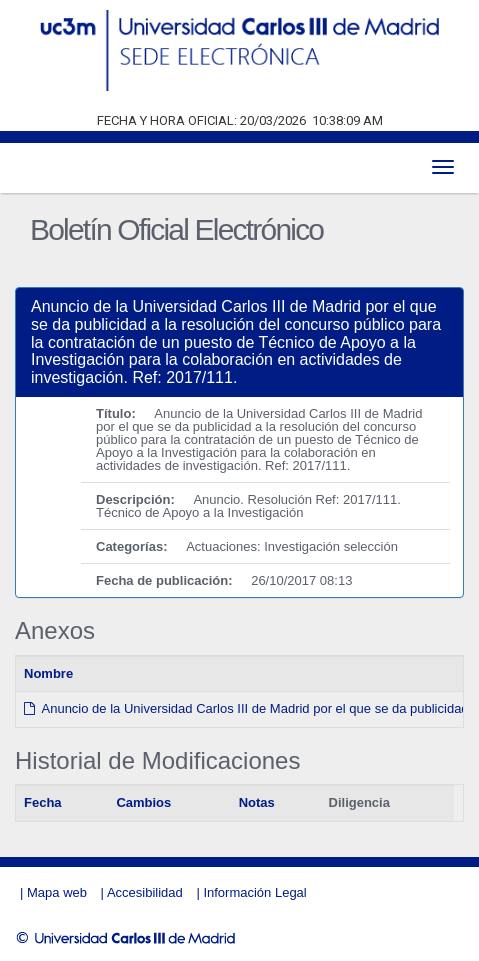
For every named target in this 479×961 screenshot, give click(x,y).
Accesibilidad (145, 892)
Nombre (48, 673)
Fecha (43, 802)
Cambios (143, 802)
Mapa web (57, 892)
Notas (257, 802)
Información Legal (254, 892)
